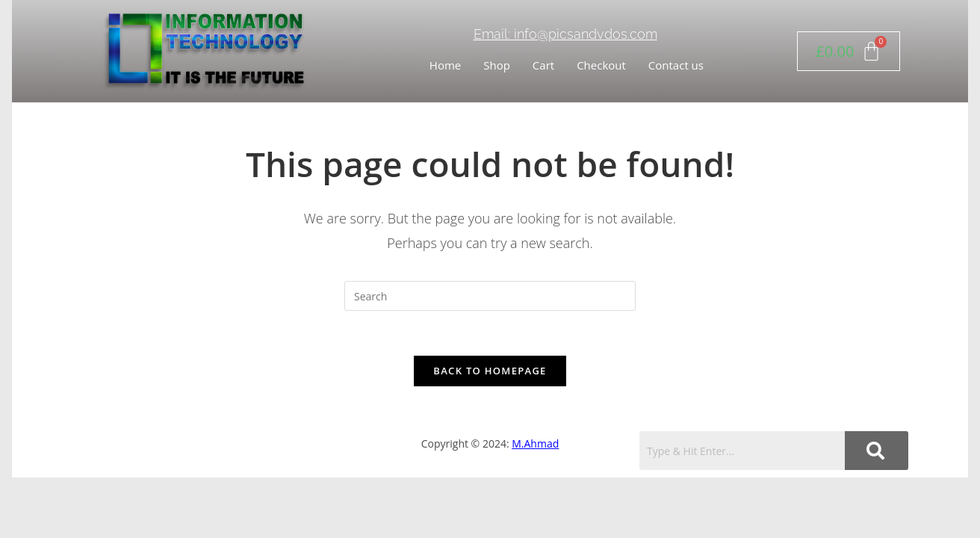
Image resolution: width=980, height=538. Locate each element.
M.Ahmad (535, 443)
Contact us (676, 65)
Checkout (601, 65)
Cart (543, 65)
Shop (497, 65)
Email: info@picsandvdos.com (565, 34)
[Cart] (849, 51)
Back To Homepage (490, 371)
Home (445, 65)
